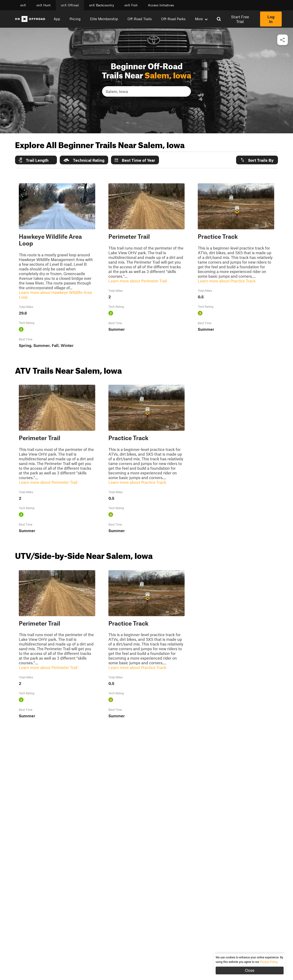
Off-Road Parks (173, 19)
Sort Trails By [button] (257, 160)
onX (23, 5)
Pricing (75, 19)
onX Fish (131, 5)
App (57, 19)
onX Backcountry (102, 5)
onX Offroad (70, 5)
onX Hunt (44, 5)
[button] (283, 40)
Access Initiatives (161, 5)
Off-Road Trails (140, 19)
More (201, 19)
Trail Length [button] (34, 160)
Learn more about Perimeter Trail (138, 281)
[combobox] (106, 91)
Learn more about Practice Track (227, 281)
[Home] (30, 19)
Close (249, 970)
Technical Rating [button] (84, 160)
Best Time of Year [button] (135, 160)
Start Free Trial (240, 19)
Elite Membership (104, 19)
